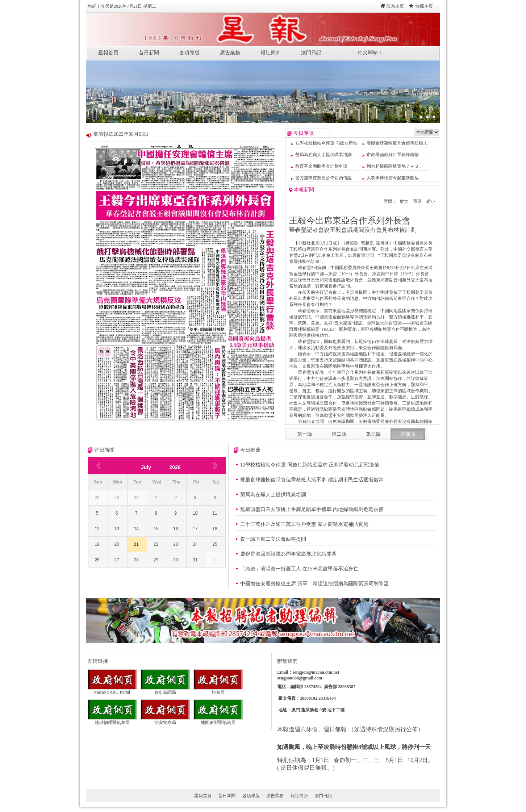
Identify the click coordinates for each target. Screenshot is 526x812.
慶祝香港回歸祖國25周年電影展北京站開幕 (288, 554)
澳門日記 (311, 53)
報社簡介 (271, 53)
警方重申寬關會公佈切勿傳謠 (323, 178)
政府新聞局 (165, 690)
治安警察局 (165, 720)
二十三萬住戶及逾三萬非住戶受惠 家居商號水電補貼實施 (304, 524)
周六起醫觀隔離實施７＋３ (393, 166)
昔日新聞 (149, 53)
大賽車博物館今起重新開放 (393, 178)
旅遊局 (218, 690)
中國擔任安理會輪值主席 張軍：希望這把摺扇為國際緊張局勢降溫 (314, 584)
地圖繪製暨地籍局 (218, 720)
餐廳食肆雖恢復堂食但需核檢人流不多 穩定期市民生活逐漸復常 (312, 480)
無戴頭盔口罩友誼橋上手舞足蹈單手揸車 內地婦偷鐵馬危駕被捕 (312, 509)
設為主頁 (395, 6)
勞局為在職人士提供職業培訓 (323, 155)
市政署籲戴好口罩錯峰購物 (393, 155)
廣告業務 (230, 53)
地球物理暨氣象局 (112, 720)
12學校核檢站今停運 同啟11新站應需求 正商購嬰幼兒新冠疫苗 (310, 465)
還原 (417, 201)
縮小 (431, 201)
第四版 (408, 434)
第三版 (373, 434)
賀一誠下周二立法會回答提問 (273, 539)
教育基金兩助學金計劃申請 (321, 166)
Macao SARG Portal (112, 690)
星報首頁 (108, 53)
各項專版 (189, 53)
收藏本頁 (424, 6)
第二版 (339, 434)
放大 (404, 201)
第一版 (305, 434)
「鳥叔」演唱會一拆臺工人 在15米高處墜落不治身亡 (299, 569)
